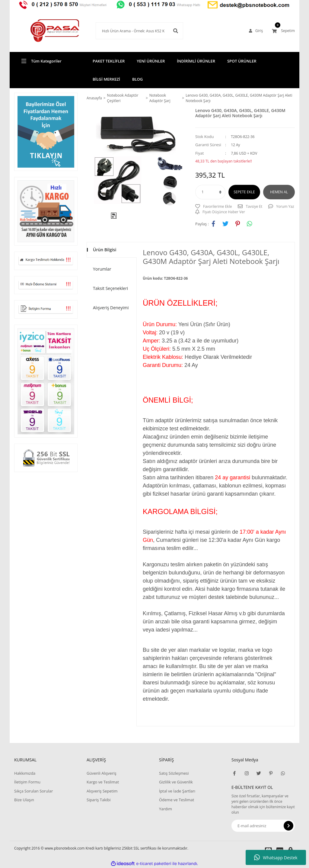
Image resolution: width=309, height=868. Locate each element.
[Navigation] (46, 61)
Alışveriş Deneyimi (111, 308)
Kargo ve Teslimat (103, 782)
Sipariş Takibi (99, 800)
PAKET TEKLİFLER (109, 61)
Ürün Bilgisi (105, 250)
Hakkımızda (25, 773)
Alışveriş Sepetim (102, 791)
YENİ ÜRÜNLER (151, 61)
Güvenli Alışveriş (102, 773)
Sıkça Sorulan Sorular (33, 791)
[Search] (130, 31)
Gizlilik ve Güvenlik (176, 782)
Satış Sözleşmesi (174, 773)
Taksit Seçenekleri (110, 288)
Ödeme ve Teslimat (177, 800)
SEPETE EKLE (244, 192)
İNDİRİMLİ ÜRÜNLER (196, 61)
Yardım (166, 809)
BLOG (137, 79)
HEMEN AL (279, 192)
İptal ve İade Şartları (177, 791)
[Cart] (283, 31)
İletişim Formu (27, 782)
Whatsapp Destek (276, 857)
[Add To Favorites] (213, 207)
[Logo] (46, 31)
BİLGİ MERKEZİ (106, 79)
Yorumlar (102, 269)
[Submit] (288, 826)
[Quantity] (210, 192)
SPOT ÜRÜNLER (242, 61)
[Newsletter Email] (263, 826)
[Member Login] (256, 31)
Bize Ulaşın (24, 800)
